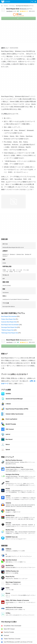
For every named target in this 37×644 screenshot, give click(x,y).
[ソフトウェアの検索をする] (32, 2)
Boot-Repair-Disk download (9, 316)
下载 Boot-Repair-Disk (7, 330)
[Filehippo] (6, 2)
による (11, 11)
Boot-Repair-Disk (19, 9)
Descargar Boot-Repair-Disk (9, 327)
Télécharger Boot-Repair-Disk (10, 333)
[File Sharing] (12, 6)
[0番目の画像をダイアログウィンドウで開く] (13, 201)
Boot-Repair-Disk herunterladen (10, 325)
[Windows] (6, 6)
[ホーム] (2, 6)
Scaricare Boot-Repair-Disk (9, 322)
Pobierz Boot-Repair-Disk (8, 319)
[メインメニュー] (35, 2)
